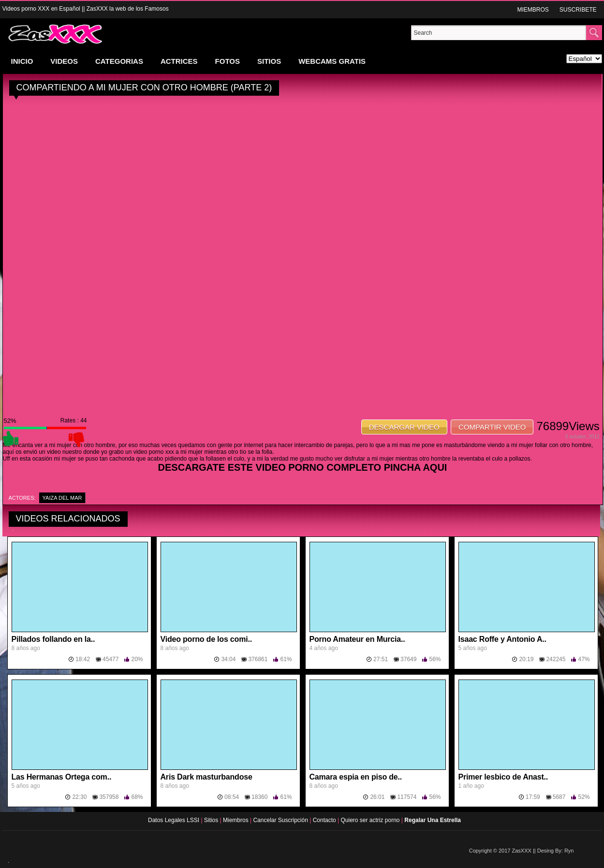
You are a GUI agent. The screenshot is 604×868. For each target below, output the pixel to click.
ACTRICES (179, 61)
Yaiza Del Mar (62, 498)
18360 (259, 797)
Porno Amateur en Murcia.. (357, 639)
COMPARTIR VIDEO (492, 427)
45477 (110, 659)
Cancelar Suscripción (281, 820)
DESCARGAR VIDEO (404, 427)
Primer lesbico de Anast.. (503, 777)
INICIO (22, 61)
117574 (407, 797)
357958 (109, 797)
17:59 (533, 797)
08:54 (232, 797)
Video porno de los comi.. (206, 639)
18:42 (83, 659)
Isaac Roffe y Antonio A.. (502, 639)
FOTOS (228, 61)
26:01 (377, 797)
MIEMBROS (533, 10)
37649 (408, 659)
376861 (258, 659)
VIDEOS (64, 61)
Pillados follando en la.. (53, 639)
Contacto (325, 820)
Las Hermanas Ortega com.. (62, 777)
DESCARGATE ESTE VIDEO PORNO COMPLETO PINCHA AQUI (303, 467)
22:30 (79, 797)
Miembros (236, 820)
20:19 (526, 659)
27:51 (381, 659)
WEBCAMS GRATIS (332, 61)
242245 (556, 659)
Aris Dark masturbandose (206, 777)
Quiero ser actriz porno (371, 820)
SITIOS (269, 61)
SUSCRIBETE (578, 10)
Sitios (212, 820)
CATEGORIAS (119, 61)
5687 (559, 797)
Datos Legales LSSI (172, 820)
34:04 (228, 659)
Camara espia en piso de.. (356, 777)
